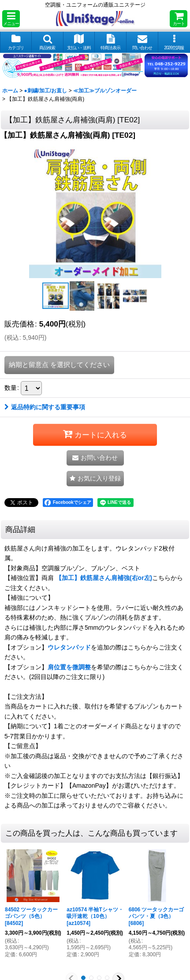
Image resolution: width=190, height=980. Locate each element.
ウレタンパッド (69, 647)
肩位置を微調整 (69, 667)
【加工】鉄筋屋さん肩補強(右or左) (104, 578)
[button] (11, 19)
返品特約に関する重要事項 (45, 407)
